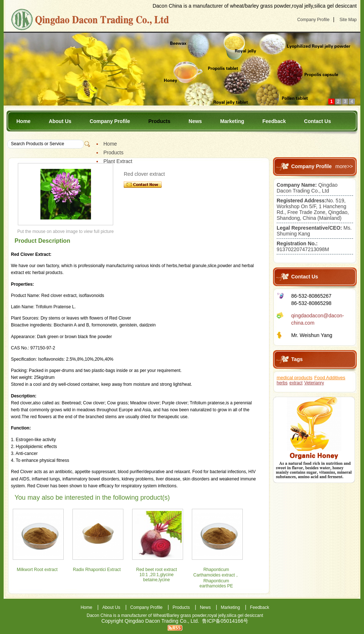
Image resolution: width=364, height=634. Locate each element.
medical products (294, 378)
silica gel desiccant (245, 615)
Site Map (348, 20)
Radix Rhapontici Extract (97, 570)
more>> (344, 166)
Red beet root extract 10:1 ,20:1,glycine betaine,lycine (157, 575)
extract (296, 383)
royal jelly (216, 615)
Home (23, 121)
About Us (60, 121)
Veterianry (314, 383)
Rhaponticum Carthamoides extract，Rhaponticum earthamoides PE (216, 578)
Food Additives (330, 378)
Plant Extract (118, 161)
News (195, 121)
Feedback (274, 121)
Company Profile (313, 20)
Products (159, 121)
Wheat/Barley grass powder (180, 615)
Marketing (232, 121)
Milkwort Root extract (37, 570)
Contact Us (317, 121)
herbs (282, 383)
